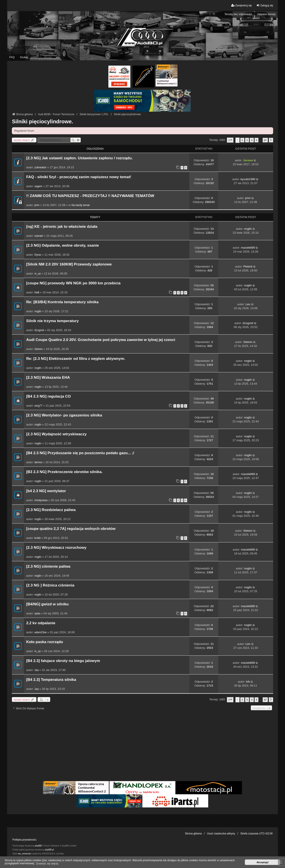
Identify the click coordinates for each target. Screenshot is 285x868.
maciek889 (248, 248)
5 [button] (256, 140)
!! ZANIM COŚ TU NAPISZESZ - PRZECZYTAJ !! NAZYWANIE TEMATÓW (90, 196)
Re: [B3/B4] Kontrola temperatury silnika (62, 302)
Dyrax (38, 255)
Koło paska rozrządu (45, 642)
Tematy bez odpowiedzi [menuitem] (238, 14)
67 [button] (265, 140)
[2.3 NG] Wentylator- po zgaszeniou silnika (64, 415)
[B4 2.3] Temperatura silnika (51, 680)
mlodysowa (41, 500)
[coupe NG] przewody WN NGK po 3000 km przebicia (73, 283)
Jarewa (248, 160)
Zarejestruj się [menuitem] (241, 5)
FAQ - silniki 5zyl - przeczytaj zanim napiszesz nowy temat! (79, 177)
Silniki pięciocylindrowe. (42, 121)
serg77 (38, 406)
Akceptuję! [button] (263, 862)
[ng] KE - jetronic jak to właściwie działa (62, 227)
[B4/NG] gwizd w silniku (47, 604)
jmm (37, 205)
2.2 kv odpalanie (41, 623)
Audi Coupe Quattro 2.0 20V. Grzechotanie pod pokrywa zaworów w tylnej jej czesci (101, 340)
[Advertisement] (142, 747)
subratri (39, 236)
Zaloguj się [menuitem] (265, 5)
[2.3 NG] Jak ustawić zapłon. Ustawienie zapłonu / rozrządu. (79, 158)
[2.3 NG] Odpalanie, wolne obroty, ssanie (62, 245)
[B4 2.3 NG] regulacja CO (48, 396)
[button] (230, 140)
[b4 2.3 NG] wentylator (46, 491)
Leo (248, 304)
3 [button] (247, 140)
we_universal (24, 854)
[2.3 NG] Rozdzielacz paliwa (51, 510)
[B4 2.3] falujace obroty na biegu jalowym (63, 661)
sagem (38, 186)
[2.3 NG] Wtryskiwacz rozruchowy (56, 548)
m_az (38, 274)
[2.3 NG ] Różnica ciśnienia (50, 585)
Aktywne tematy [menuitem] (266, 14)
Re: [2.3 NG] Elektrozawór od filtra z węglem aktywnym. (76, 359)
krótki (38, 538)
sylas (37, 613)
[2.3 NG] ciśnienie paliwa (48, 566)
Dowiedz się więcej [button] (47, 864)
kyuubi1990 (248, 179)
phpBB (38, 846)
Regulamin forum (24, 131)
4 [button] (252, 140)
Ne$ (37, 292)
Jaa (37, 670)
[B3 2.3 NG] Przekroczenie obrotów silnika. (64, 472)
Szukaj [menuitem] (24, 57)
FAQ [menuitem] (12, 57)
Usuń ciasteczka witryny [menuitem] (221, 834)
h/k (248, 682)
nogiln (248, 229)
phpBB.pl (49, 850)
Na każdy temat (81, 205)
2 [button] (242, 140)
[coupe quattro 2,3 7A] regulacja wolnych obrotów (71, 529)
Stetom (39, 349)
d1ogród (39, 330)
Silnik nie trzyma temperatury (52, 321)
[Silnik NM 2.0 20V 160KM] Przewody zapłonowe (69, 264)
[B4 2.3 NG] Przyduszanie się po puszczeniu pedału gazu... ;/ (80, 453)
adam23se (40, 632)
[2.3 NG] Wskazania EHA (48, 378)
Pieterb (248, 266)
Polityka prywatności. (25, 840)
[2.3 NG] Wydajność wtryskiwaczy (56, 434)
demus (38, 462)
